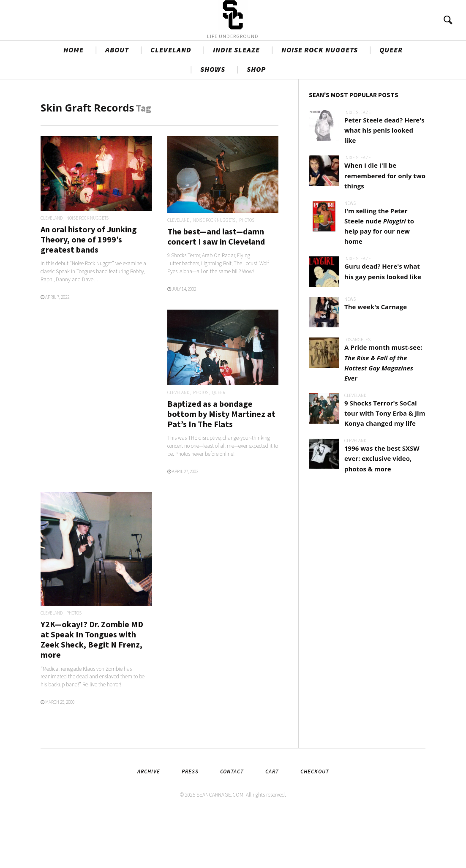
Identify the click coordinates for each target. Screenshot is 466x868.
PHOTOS (247, 272)
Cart (272, 823)
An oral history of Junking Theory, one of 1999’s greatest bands (89, 291)
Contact (232, 823)
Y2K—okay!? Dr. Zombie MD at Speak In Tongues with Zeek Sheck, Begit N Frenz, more (92, 691)
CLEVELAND (171, 102)
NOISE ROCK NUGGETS (320, 102)
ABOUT (117, 102)
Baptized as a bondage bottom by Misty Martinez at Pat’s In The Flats (221, 466)
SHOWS (213, 121)
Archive (149, 823)
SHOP (256, 121)
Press (190, 823)
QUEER (391, 102)
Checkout (315, 823)
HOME (74, 102)
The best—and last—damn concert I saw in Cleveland (216, 288)
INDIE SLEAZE (236, 102)
